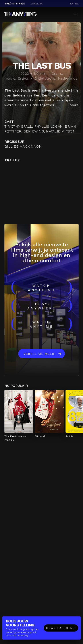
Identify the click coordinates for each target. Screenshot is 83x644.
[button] (76, 14)
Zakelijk (37, 4)
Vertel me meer (39, 354)
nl (77, 4)
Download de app (61, 628)
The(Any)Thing (15, 4)
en (72, 4)
